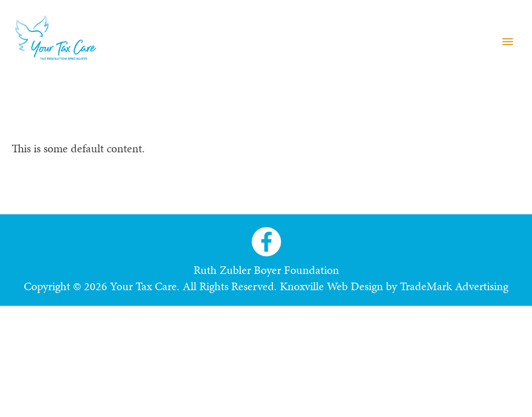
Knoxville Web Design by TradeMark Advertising (394, 286)
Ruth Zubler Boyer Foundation (266, 270)
